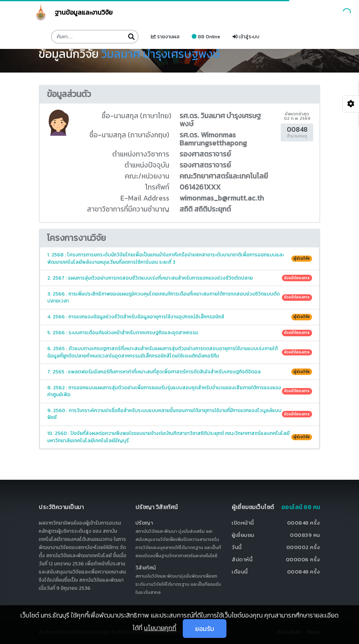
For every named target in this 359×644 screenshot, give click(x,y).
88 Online (206, 37)
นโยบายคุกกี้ (160, 628)
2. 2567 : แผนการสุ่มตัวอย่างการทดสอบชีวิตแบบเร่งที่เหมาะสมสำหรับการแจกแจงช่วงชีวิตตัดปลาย (180, 278)
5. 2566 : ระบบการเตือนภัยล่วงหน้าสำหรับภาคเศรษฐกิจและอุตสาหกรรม (180, 333)
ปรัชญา (144, 523)
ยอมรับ (205, 629)
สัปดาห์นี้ (242, 559)
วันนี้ (237, 547)
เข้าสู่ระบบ (246, 37)
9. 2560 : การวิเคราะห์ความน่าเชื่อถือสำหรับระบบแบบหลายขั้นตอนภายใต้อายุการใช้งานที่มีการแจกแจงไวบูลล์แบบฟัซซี (180, 414)
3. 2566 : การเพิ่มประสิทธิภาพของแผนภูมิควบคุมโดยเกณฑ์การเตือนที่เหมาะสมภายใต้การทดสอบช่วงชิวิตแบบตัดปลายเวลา (180, 297)
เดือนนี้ (240, 572)
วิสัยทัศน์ (146, 568)
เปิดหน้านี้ (243, 523)
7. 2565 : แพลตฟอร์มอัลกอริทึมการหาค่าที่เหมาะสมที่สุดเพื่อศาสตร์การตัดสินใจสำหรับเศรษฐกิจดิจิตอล (180, 372)
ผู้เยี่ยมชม (243, 535)
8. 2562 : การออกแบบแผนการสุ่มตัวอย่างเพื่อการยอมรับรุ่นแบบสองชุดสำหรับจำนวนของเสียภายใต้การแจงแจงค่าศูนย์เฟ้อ (180, 391)
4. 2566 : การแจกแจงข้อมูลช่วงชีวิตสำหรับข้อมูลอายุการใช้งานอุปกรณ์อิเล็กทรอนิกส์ (180, 317)
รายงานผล (165, 37)
